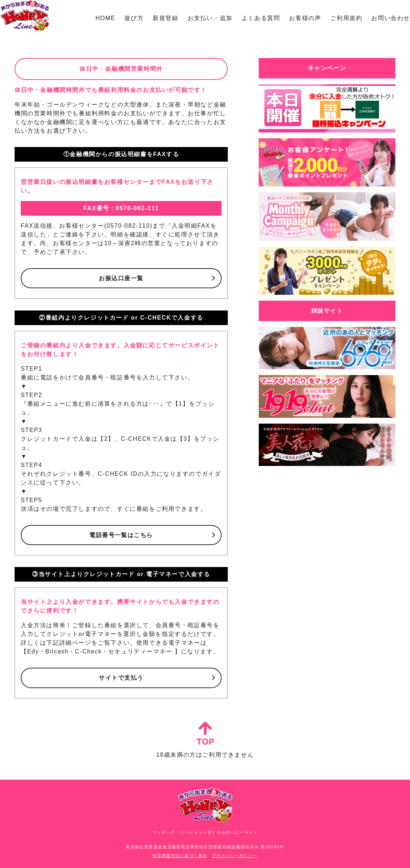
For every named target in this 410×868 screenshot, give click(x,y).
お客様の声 (305, 18)
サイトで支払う (121, 678)
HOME (105, 18)
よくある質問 (261, 18)
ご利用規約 (346, 18)
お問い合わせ (391, 18)
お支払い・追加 (210, 18)
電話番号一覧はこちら (121, 535)
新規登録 (165, 18)
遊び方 (134, 18)
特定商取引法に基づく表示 (180, 856)
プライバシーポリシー (235, 856)
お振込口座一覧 (121, 278)
